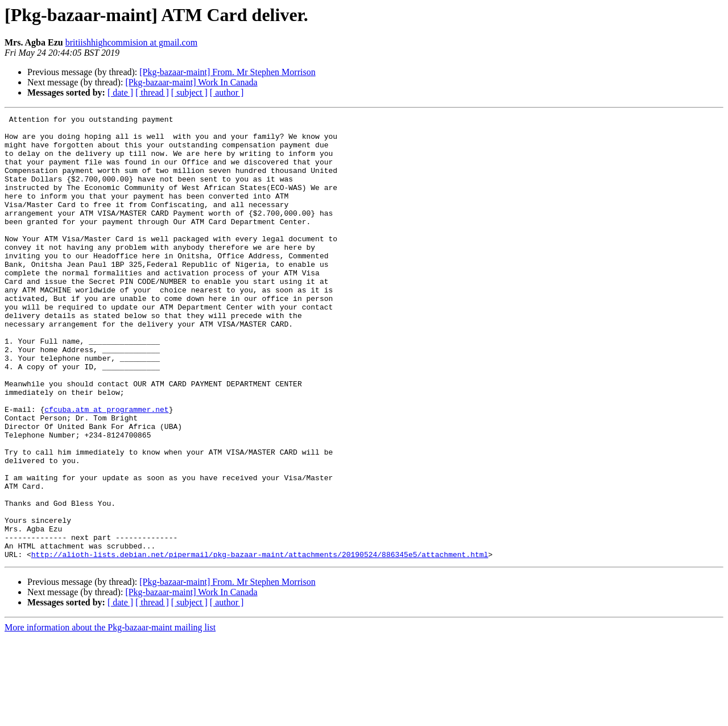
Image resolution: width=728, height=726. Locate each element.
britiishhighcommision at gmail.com (131, 42)
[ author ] (227, 92)
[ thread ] (152, 92)
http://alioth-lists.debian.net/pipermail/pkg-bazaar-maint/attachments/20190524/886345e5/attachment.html (260, 643)
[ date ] (120, 92)
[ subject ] (189, 92)
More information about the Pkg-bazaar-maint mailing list (110, 716)
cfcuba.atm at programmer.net (106, 469)
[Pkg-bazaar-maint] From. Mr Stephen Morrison (227, 72)
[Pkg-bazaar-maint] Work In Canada (191, 82)
